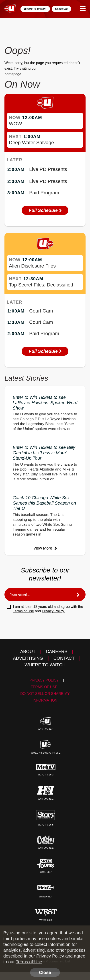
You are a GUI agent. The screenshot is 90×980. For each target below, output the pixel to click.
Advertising (28, 658)
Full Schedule (45, 210)
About (28, 651)
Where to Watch (35, 9)
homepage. (13, 74)
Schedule (61, 9)
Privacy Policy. (53, 611)
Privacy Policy (44, 680)
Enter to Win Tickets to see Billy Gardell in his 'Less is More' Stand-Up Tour (44, 453)
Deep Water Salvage (31, 143)
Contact (64, 658)
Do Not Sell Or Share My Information (45, 697)
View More (45, 548)
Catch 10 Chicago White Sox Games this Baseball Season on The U (44, 503)
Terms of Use (23, 611)
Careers (57, 651)
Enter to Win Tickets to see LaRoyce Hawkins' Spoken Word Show (45, 403)
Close (45, 972)
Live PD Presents (48, 169)
